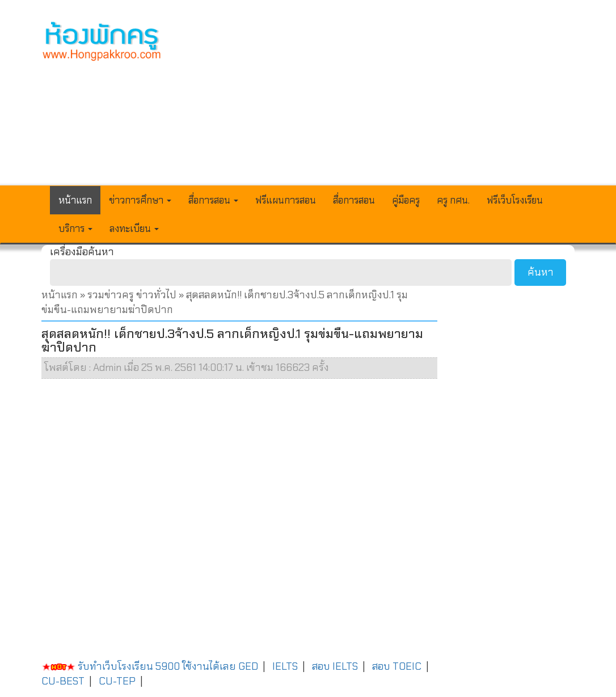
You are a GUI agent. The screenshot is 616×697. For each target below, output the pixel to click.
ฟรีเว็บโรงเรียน (515, 200)
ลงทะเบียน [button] (134, 229)
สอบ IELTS (335, 666)
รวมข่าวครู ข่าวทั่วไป (132, 295)
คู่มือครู (406, 200)
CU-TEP (117, 681)
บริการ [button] (75, 229)
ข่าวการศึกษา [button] (140, 200)
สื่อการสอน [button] (213, 200)
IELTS (285, 666)
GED (248, 666)
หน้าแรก (75, 200)
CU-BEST (63, 681)
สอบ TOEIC (397, 666)
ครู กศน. (453, 200)
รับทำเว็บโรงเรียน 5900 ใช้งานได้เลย (139, 666)
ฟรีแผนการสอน (286, 200)
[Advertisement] (377, 100)
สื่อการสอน (354, 200)
